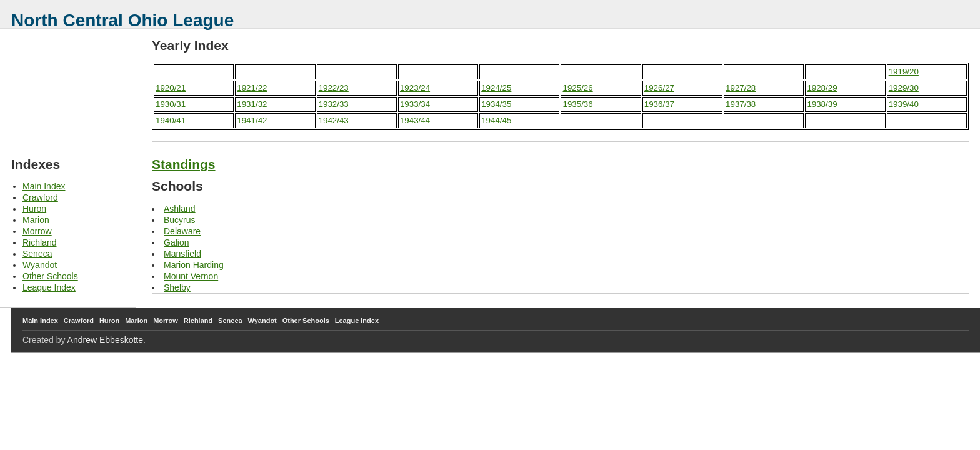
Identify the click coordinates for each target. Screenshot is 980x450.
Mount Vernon (191, 276)
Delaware (182, 231)
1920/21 (171, 88)
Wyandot (40, 265)
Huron (34, 209)
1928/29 (822, 88)
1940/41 (171, 120)
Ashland (180, 209)
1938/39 (822, 104)
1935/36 (577, 104)
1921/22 (252, 88)
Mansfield (182, 254)
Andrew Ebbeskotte (105, 340)
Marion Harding (194, 265)
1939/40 (904, 104)
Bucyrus (180, 220)
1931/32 (252, 104)
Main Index (44, 186)
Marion (36, 220)
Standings (184, 164)
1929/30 (904, 88)
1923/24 (415, 88)
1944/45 (496, 120)
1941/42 (252, 120)
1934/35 (496, 104)
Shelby (177, 287)
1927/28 (741, 88)
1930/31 (171, 104)
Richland (39, 242)
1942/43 (334, 120)
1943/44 (415, 120)
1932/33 (334, 104)
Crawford (40, 197)
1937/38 (741, 104)
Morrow (37, 231)
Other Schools (50, 276)
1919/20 (904, 72)
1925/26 (577, 88)
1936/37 (659, 104)
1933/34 (415, 104)
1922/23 (334, 88)
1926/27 (659, 88)
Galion (176, 242)
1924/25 (496, 88)
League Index (49, 287)
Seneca (37, 254)
